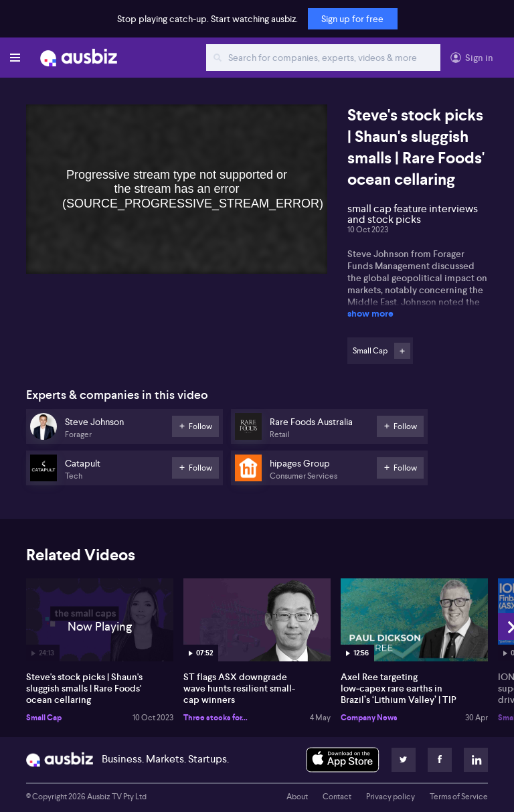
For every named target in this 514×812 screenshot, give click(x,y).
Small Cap (44, 718)
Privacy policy (391, 797)
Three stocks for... (216, 718)
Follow (402, 351)
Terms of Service (459, 797)
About (297, 797)
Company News (369, 718)
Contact (337, 797)
